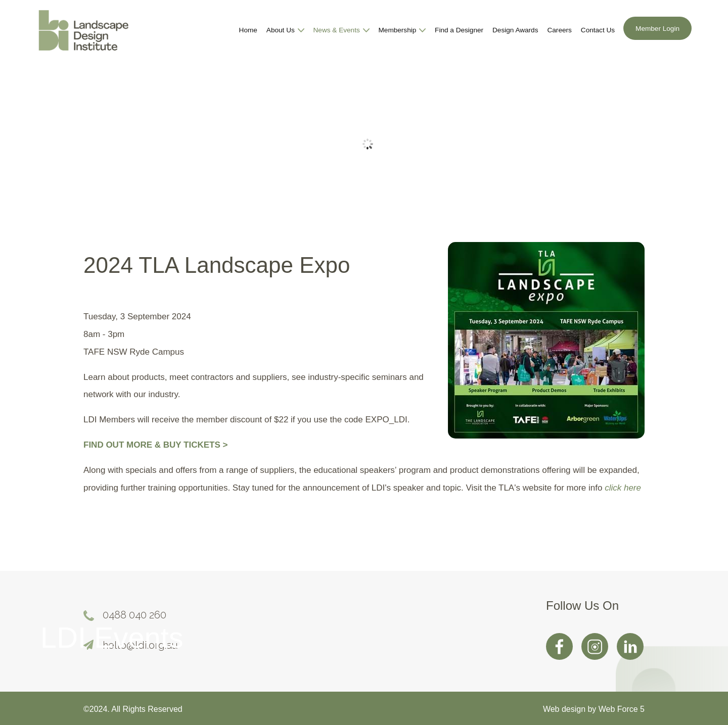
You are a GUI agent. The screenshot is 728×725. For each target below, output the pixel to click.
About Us (285, 31)
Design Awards (515, 31)
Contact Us (598, 31)
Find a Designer (459, 31)
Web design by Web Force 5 (594, 709)
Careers (559, 31)
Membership (402, 31)
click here (623, 488)
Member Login (657, 29)
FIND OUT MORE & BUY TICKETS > (155, 445)
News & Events (342, 31)
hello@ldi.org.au (140, 645)
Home (248, 31)
